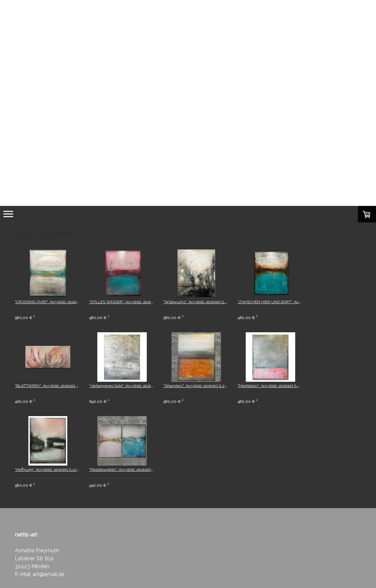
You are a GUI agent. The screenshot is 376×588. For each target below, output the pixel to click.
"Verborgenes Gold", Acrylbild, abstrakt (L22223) (132, 386)
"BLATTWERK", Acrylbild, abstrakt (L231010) (54, 386)
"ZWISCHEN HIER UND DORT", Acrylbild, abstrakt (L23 (286, 302)
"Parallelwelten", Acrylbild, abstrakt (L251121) (128, 470)
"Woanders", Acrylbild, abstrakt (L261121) (199, 386)
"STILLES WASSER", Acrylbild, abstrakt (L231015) (132, 302)
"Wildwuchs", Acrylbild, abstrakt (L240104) (201, 302)
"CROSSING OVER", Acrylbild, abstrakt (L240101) (58, 302)
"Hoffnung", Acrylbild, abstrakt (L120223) (51, 470)
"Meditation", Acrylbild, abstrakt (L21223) (273, 386)
